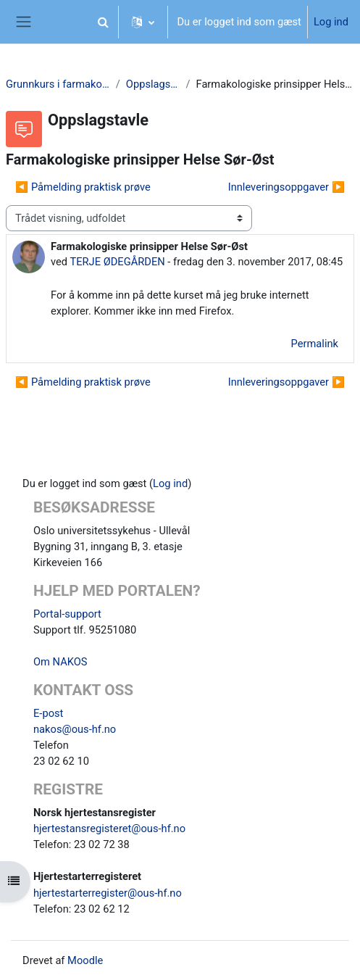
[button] (103, 22)
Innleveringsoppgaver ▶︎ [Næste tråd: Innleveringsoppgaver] (286, 187)
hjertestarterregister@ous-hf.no (108, 893)
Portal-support (67, 614)
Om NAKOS (60, 662)
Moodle (85, 960)
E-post (48, 713)
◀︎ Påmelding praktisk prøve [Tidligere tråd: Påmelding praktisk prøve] (83, 187)
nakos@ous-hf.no (75, 729)
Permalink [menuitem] (315, 344)
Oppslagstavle (153, 84)
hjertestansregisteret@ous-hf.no (109, 829)
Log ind (331, 22)
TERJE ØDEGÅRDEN (117, 262)
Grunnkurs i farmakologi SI (58, 84)
